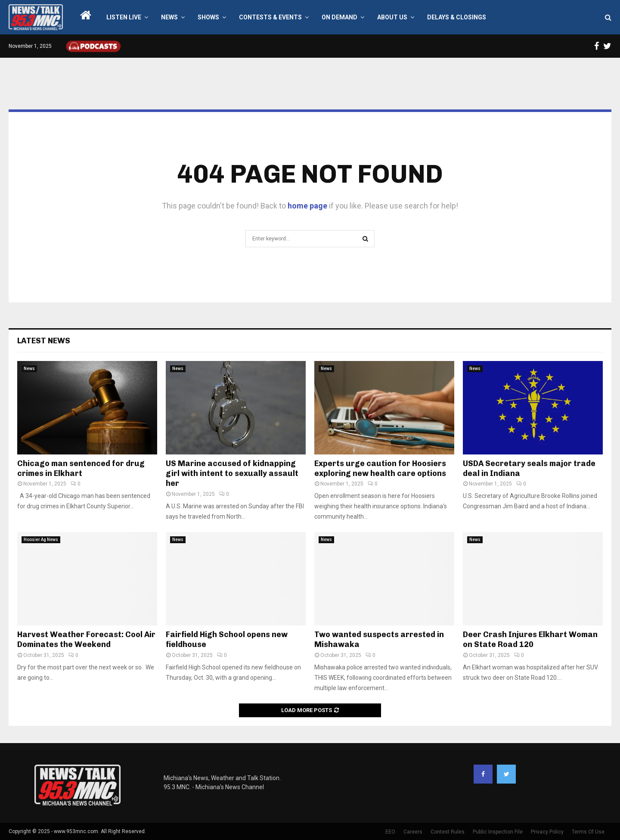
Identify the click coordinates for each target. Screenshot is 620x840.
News (169, 17)
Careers (413, 832)
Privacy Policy (547, 832)
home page (307, 206)
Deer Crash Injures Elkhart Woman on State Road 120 (530, 639)
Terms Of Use (588, 832)
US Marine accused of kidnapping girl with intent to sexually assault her (232, 474)
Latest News (44, 341)
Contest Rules (448, 832)
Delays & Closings (457, 17)
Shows (208, 17)
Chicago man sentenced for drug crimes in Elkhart (81, 468)
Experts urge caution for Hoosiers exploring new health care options (380, 468)
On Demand (339, 17)
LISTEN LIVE (124, 17)
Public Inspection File (498, 832)
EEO (390, 832)
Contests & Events (270, 17)
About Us (392, 17)
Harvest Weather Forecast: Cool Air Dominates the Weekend (86, 639)
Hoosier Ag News (41, 540)
